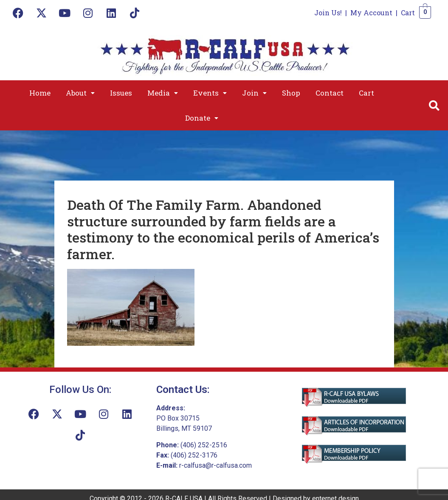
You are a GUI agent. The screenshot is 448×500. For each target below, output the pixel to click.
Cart (408, 13)
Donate (202, 118)
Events (210, 93)
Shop (291, 93)
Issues (121, 93)
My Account (371, 13)
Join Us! (328, 13)
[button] (80, 93)
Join (254, 93)
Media (163, 93)
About (80, 93)
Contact (330, 93)
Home (40, 93)
